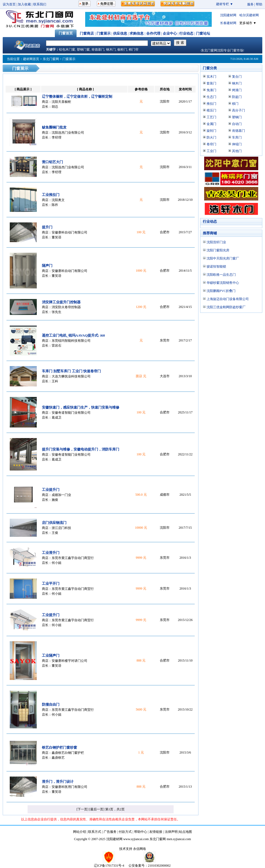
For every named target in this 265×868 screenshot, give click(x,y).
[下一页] (82, 809)
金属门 (211, 124)
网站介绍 (79, 832)
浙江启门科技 (61, 528)
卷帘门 (211, 144)
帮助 (259, 4)
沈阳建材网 (228, 15)
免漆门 (211, 90)
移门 (235, 104)
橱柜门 (122, 50)
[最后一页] (97, 809)
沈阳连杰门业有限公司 (68, 133)
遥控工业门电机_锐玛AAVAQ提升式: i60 (73, 335)
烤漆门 (237, 90)
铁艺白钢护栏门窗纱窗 (59, 747)
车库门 (237, 137)
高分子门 (239, 110)
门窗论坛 (203, 33)
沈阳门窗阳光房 (218, 250)
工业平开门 (51, 583)
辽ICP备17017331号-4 (109, 866)
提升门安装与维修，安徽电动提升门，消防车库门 (81, 449)
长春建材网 (228, 23)
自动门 (237, 124)
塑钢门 (237, 117)
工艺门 (211, 117)
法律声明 (171, 832)
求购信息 (137, 33)
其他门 (237, 151)
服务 (250, 4)
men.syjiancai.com (179, 839)
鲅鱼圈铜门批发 (54, 127)
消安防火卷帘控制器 (66, 307)
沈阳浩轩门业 (216, 242)
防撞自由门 (51, 704)
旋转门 (211, 131)
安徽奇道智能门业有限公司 (71, 413)
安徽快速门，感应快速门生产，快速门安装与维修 (81, 407)
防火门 (211, 137)
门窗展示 (104, 33)
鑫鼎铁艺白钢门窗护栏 (68, 753)
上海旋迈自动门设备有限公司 (228, 299)
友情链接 (156, 832)
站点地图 (186, 832)
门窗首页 (66, 33)
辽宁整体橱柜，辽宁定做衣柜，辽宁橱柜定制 (77, 96)
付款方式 (125, 832)
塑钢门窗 (83, 50)
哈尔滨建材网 (249, 15)
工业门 (211, 151)
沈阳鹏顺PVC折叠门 (221, 291)
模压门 (211, 110)
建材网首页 (31, 59)
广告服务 (110, 832)
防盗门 (237, 97)
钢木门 (111, 50)
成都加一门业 (61, 495)
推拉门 (211, 104)
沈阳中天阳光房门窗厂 (223, 258)
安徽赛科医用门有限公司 (69, 787)
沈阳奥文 (58, 200)
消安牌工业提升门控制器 (61, 302)
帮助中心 (141, 832)
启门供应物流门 (54, 523)
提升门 (47, 227)
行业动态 (186, 33)
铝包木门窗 (67, 50)
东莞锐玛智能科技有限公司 (71, 341)
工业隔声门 (51, 655)
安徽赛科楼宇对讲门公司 (69, 661)
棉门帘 (134, 50)
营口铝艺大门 (52, 162)
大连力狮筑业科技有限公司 (71, 376)
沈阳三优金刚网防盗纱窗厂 (226, 307)
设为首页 (9, 4)
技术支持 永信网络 (133, 849)
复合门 (237, 77)
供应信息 (120, 33)
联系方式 (95, 832)
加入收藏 (24, 4)
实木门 (211, 77)
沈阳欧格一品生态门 (221, 275)
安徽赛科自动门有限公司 (69, 232)
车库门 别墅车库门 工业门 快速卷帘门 (71, 371)
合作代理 (153, 33)
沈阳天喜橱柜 (61, 102)
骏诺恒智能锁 (216, 267)
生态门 (211, 97)
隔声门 (47, 266)
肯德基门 (98, 50)
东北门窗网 (51, 59)
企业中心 (170, 33)
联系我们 (40, 4)
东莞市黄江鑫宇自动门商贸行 (73, 558)
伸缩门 (237, 144)
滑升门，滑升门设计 (58, 782)
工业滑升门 (51, 553)
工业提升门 (51, 490)
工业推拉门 (51, 195)
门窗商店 (87, 33)
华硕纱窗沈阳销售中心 (223, 283)
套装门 (211, 83)
